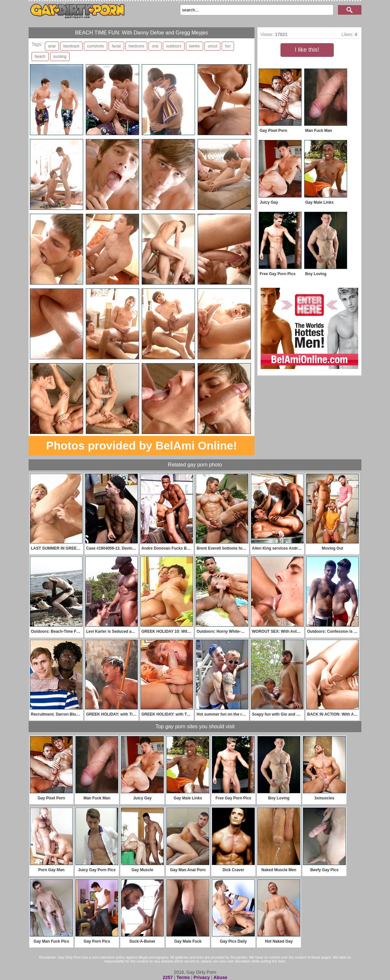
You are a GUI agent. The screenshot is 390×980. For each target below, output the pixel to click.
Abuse (221, 977)
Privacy (201, 977)
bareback (71, 46)
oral (155, 46)
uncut (212, 46)
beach (40, 57)
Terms (183, 977)
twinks (195, 46)
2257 (168, 977)
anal (52, 46)
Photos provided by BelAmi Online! (142, 445)
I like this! (307, 50)
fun (228, 46)
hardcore (136, 46)
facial (116, 46)
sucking (60, 57)
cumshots (95, 46)
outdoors (174, 46)
